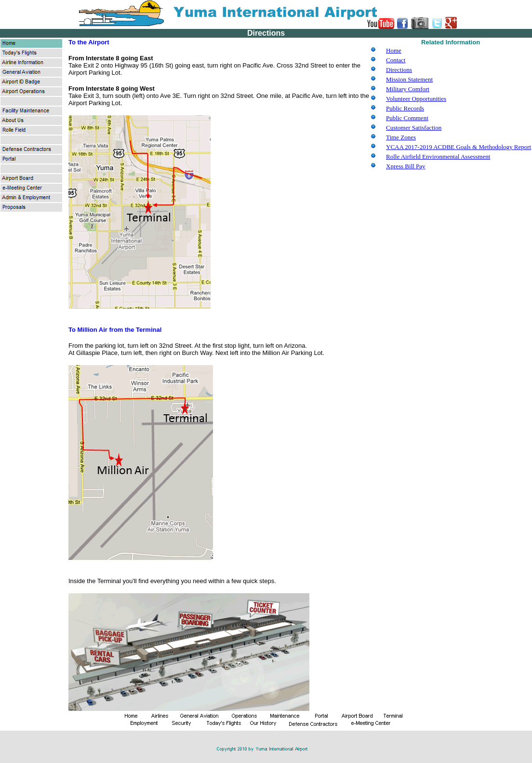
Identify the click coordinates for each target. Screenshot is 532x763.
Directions (399, 70)
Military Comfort (408, 89)
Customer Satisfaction (414, 128)
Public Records (405, 108)
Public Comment (407, 118)
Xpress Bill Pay (406, 166)
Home (394, 50)
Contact (396, 60)
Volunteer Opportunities (416, 99)
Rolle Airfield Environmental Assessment (438, 157)
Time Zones (401, 137)
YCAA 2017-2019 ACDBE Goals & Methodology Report (459, 147)
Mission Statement (409, 79)
